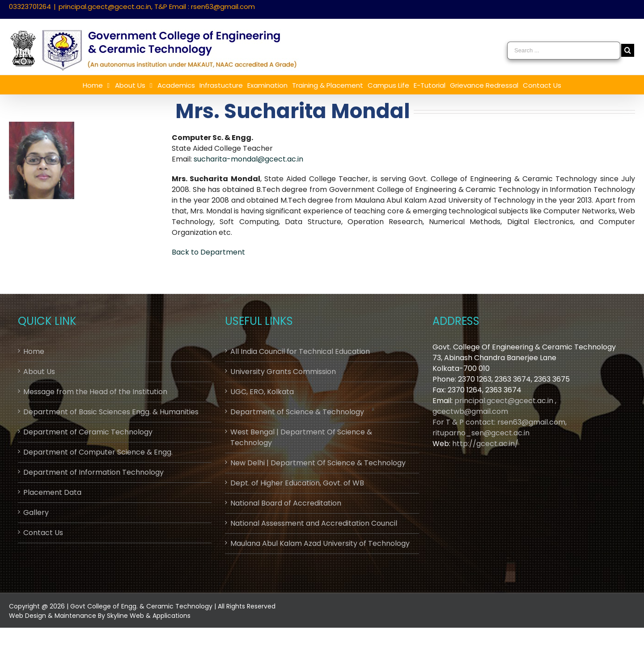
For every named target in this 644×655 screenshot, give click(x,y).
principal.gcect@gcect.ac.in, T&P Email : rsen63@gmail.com (157, 6)
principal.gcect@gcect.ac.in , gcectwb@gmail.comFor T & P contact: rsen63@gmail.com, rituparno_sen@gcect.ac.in (500, 417)
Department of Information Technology (93, 472)
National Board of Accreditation (286, 503)
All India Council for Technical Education (300, 351)
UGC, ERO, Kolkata (262, 392)
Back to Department (208, 252)
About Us (39, 372)
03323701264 (30, 6)
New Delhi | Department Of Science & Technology (318, 463)
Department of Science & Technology (297, 412)
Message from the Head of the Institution (95, 392)
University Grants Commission (283, 372)
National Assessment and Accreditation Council (314, 523)
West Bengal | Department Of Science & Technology (301, 437)
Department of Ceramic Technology (88, 432)
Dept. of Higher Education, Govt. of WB (297, 483)
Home (34, 351)
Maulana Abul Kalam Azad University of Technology (320, 543)
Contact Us (43, 533)
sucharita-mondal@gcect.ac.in (248, 159)
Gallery (36, 513)
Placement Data (52, 492)
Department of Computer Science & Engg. (98, 452)
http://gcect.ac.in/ (485, 444)
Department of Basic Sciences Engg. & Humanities (111, 412)
